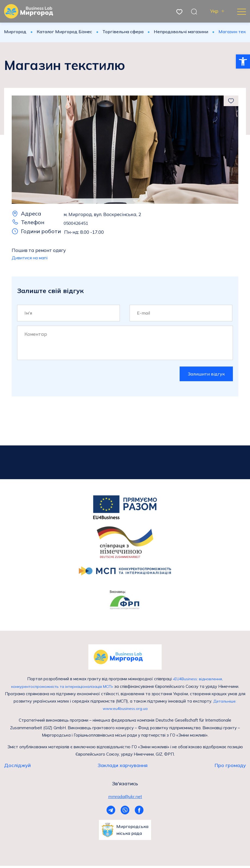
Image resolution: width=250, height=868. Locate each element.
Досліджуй (17, 767)
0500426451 (77, 223)
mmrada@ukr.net (125, 798)
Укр (214, 11)
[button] (243, 61)
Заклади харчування (123, 767)
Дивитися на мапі (32, 258)
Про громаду (230, 767)
